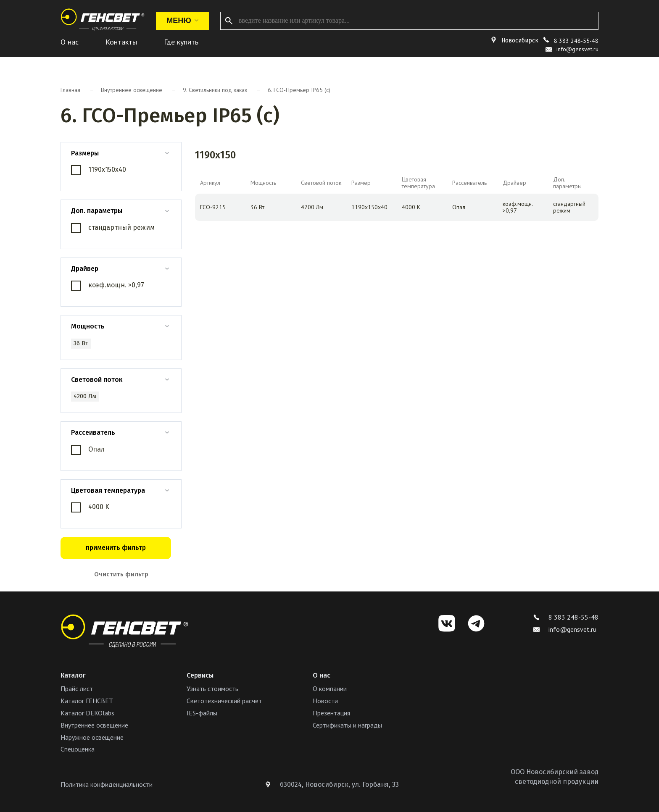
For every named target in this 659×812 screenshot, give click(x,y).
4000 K (99, 507)
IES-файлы (202, 713)
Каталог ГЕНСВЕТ (87, 701)
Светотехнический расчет (224, 701)
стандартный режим (121, 227)
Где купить (181, 42)
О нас (70, 42)
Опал (96, 449)
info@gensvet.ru (565, 629)
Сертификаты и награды (347, 725)
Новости (325, 701)
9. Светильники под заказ (215, 90)
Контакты (121, 42)
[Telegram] (476, 623)
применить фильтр (116, 548)
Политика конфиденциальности (107, 784)
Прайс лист (77, 688)
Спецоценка (78, 749)
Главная (70, 90)
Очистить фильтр (121, 574)
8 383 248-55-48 (576, 41)
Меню (182, 21)
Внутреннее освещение (132, 90)
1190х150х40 (107, 169)
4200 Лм (85, 396)
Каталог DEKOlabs (87, 713)
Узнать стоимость (212, 688)
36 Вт (81, 343)
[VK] (447, 623)
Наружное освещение (92, 737)
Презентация (331, 713)
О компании (330, 688)
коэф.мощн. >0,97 (116, 285)
